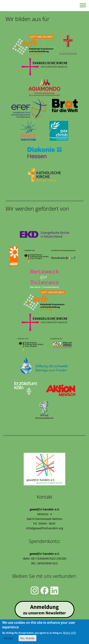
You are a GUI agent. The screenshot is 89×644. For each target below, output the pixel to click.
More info (70, 633)
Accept (8, 638)
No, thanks (27, 638)
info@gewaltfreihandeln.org (44, 528)
